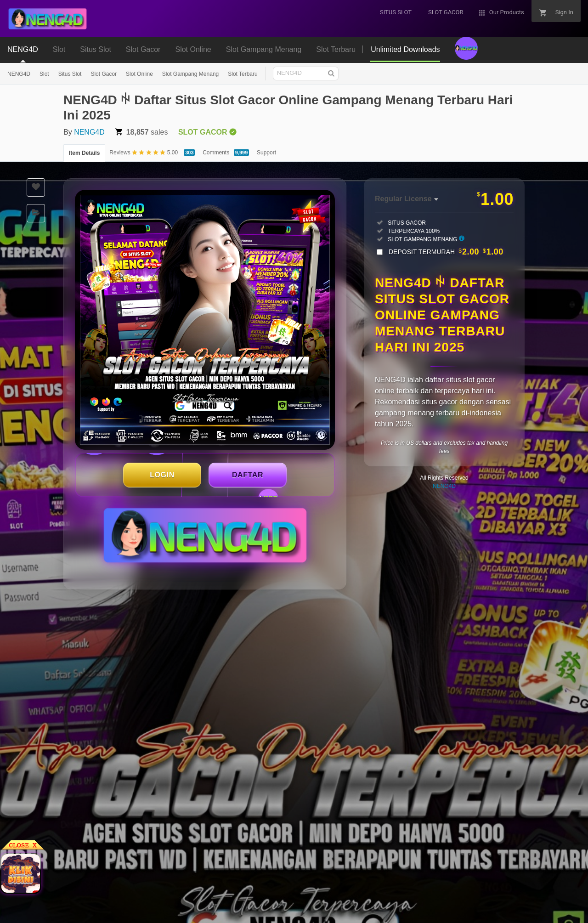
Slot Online (139, 74)
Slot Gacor (104, 74)
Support (266, 153)
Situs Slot (70, 74)
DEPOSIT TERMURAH (446, 252)
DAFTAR (248, 475)
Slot (44, 74)
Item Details (84, 153)
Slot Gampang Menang (190, 74)
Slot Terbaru (243, 74)
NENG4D (19, 74)
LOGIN (162, 475)
